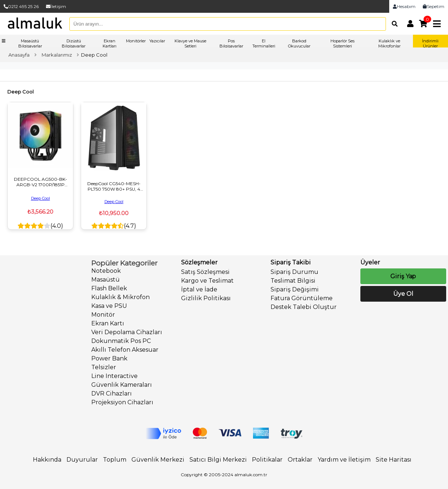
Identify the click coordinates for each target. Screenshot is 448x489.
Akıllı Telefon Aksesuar (125, 350)
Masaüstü (106, 280)
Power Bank (109, 358)
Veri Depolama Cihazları (127, 332)
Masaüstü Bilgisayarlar (30, 43)
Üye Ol (403, 294)
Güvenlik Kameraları (122, 385)
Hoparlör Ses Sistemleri (342, 43)
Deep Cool (41, 198)
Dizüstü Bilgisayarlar (74, 43)
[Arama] (393, 24)
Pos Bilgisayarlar (231, 43)
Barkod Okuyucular (299, 43)
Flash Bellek (109, 288)
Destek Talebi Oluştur (304, 307)
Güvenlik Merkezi (158, 460)
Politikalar (267, 460)
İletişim (56, 6)
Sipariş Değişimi (295, 289)
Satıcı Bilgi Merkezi (218, 460)
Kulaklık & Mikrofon (120, 297)
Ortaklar (300, 460)
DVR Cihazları (112, 394)
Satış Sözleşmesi (205, 272)
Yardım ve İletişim (344, 460)
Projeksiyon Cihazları (122, 402)
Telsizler (104, 367)
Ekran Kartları (110, 43)
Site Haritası (394, 460)
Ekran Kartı (108, 323)
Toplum (115, 460)
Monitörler (136, 41)
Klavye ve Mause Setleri (190, 43)
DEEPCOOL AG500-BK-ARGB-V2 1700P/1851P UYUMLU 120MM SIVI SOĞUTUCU (41, 182)
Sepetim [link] (434, 6)
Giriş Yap (403, 276)
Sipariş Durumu (294, 272)
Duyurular (82, 460)
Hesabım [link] (404, 6)
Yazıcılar (157, 41)
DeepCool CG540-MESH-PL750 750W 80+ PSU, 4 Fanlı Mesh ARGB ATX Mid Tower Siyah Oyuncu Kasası (114, 186)
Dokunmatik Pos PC (121, 341)
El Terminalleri (264, 43)
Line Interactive (114, 376)
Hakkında (47, 460)
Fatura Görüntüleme (302, 298)
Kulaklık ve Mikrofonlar (389, 43)
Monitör (103, 315)
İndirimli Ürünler (430, 43)
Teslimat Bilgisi (293, 281)
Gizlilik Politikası (206, 298)
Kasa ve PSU (109, 306)
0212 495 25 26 (21, 6)
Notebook (106, 271)
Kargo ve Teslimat (207, 281)
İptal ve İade (199, 289)
